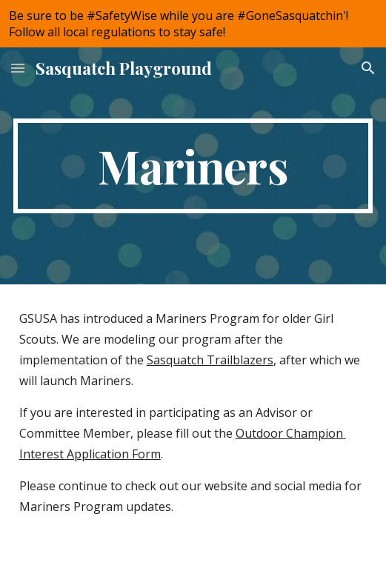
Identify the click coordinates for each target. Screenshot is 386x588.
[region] (193, 24)
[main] (193, 166)
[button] (18, 68)
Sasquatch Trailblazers (210, 360)
